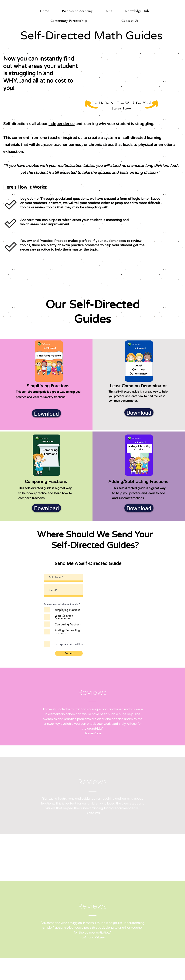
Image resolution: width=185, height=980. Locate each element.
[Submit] (69, 653)
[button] (109, 11)
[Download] (46, 413)
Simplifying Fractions (49, 386)
